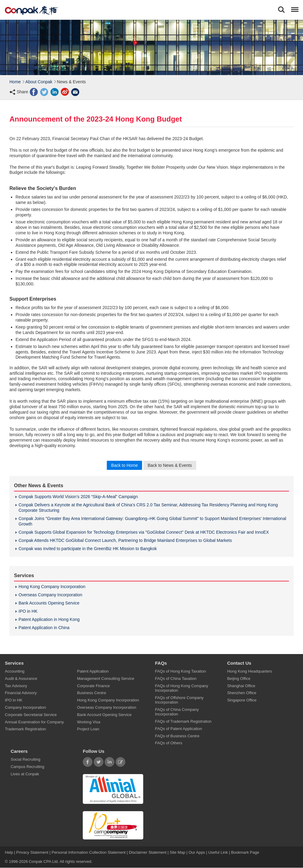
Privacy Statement (32, 853)
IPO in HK (28, 611)
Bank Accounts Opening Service (49, 603)
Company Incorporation (25, 707)
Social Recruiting (26, 760)
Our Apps (197, 853)
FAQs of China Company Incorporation (177, 712)
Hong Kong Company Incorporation (52, 587)
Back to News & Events (170, 465)
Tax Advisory (16, 686)
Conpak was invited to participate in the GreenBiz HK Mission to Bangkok (88, 549)
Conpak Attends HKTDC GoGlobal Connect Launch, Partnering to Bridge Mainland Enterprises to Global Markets (125, 540)
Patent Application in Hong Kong (49, 619)
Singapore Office (242, 700)
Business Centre (91, 693)
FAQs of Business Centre (177, 736)
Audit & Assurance (21, 679)
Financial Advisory (21, 693)
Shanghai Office (241, 686)
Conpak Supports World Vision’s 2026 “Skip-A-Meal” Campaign (78, 497)
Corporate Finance (93, 686)
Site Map (178, 853)
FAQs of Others (169, 743)
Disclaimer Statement (148, 853)
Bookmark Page (245, 853)
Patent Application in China (44, 628)
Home (15, 82)
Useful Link (218, 853)
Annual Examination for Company (34, 722)
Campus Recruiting (28, 767)
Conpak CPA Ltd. (44, 862)
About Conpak (39, 82)
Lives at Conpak (25, 774)
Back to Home (124, 465)
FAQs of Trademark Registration (183, 721)
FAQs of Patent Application (178, 729)
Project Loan (88, 729)
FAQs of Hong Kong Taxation (180, 671)
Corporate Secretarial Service (31, 715)
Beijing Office (239, 679)
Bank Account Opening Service (104, 715)
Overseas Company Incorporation (50, 595)
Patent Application (93, 671)
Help (9, 853)
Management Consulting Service (106, 679)
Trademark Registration (25, 729)
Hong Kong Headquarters (250, 671)
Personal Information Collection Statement (89, 853)
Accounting (15, 671)
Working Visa (89, 722)
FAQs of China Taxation (176, 679)
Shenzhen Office (242, 693)
